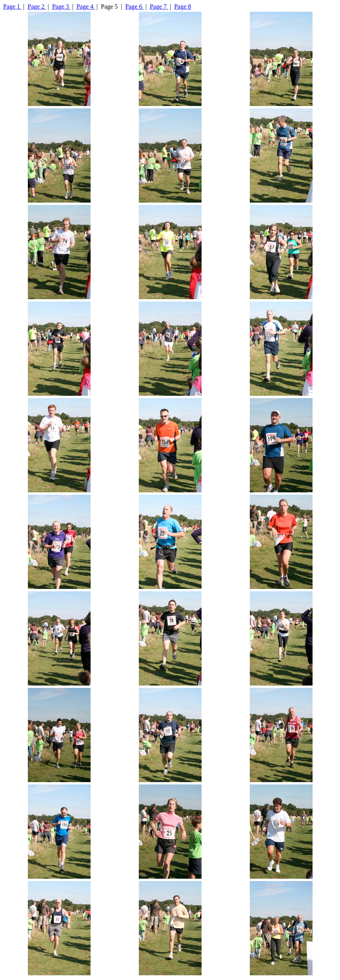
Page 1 (12, 6)
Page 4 (86, 6)
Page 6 (135, 6)
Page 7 (159, 6)
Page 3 (61, 6)
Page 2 (37, 6)
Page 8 (183, 6)
